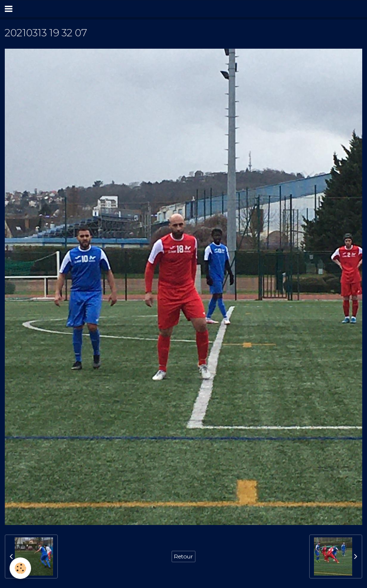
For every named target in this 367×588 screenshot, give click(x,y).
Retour (183, 556)
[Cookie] (20, 568)
